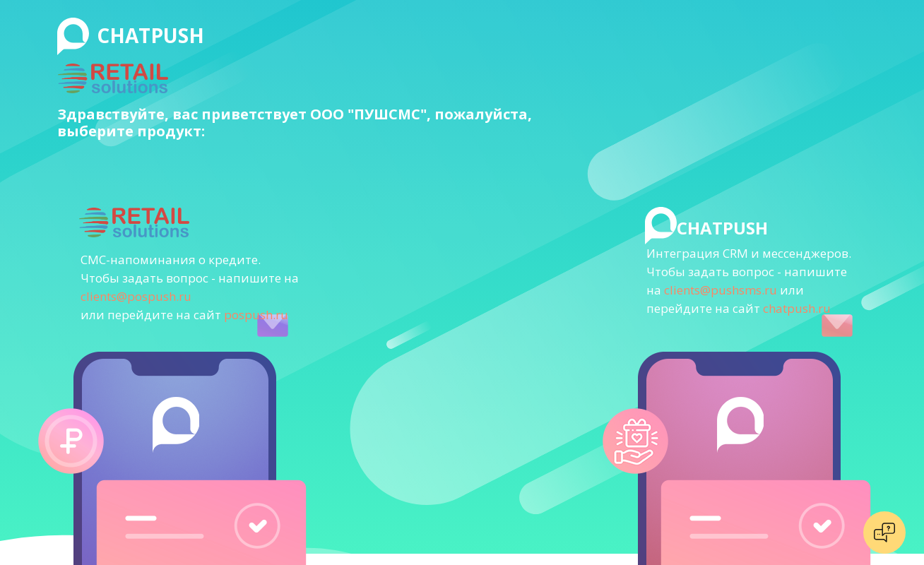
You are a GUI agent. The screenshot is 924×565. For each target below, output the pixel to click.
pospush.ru (256, 315)
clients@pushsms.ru (721, 290)
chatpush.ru (797, 308)
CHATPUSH (150, 35)
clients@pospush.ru (136, 296)
